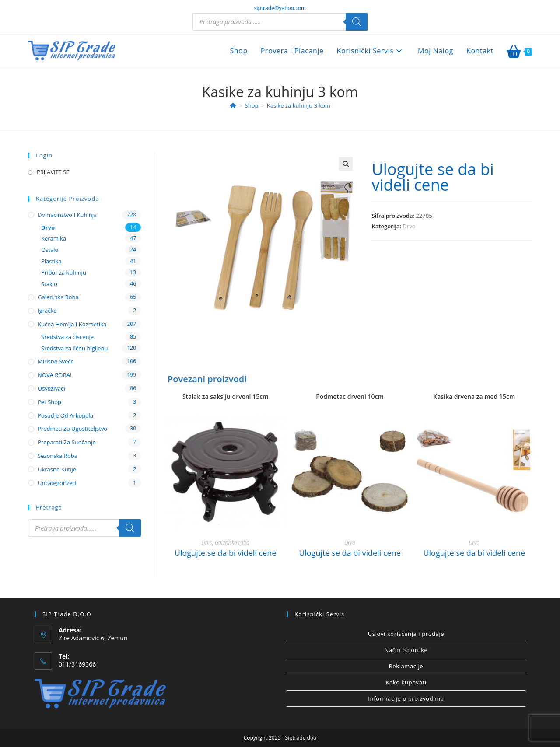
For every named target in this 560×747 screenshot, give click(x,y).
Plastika (51, 261)
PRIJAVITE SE (53, 172)
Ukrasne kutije (57, 469)
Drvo (409, 226)
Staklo (49, 284)
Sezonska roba (58, 456)
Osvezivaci (51, 388)
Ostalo (50, 250)
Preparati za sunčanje (67, 442)
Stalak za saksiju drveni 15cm (226, 396)
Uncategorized (57, 483)
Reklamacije (406, 666)
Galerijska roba (232, 543)
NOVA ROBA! (54, 375)
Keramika (54, 238)
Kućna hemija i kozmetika (72, 324)
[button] (346, 164)
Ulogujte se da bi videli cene (432, 177)
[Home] (233, 105)
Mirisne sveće (56, 361)
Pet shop (49, 402)
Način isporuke (406, 650)
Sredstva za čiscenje (67, 337)
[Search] (357, 22)
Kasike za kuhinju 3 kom (299, 105)
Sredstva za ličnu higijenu (75, 348)
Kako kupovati (406, 682)
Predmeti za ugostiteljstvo (72, 429)
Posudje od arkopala (65, 415)
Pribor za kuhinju (64, 272)
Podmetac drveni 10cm (350, 396)
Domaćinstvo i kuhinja (67, 215)
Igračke (47, 311)
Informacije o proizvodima (406, 698)
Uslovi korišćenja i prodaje (406, 634)
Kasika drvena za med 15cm (474, 396)
